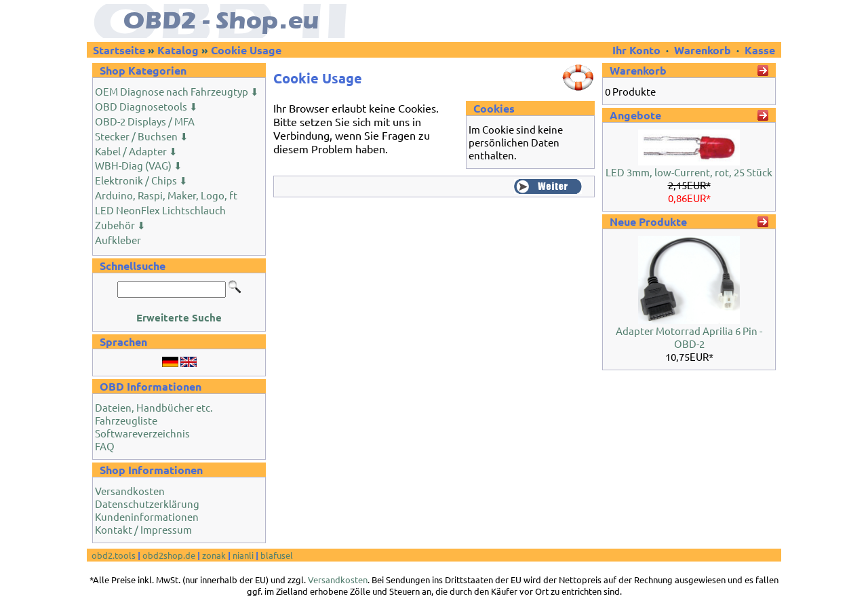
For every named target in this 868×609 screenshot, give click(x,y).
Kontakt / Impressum (143, 529)
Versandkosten (130, 491)
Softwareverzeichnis (142, 433)
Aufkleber (118, 240)
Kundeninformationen (147, 516)
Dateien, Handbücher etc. (154, 407)
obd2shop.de (169, 555)
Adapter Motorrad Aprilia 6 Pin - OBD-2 (689, 337)
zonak (214, 555)
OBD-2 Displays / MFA (145, 121)
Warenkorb (703, 50)
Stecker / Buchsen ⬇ (142, 136)
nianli (243, 555)
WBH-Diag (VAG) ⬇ (139, 165)
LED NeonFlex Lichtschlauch (160, 210)
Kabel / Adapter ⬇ (136, 151)
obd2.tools (114, 555)
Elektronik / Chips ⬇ (141, 180)
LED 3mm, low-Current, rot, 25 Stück (689, 172)
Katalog (178, 50)
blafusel (277, 555)
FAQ (105, 446)
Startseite (119, 50)
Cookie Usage (246, 50)
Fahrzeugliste (126, 420)
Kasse (760, 50)
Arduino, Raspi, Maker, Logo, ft (166, 195)
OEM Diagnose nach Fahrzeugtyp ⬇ (177, 91)
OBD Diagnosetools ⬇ (146, 106)
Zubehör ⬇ (120, 225)
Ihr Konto (638, 50)
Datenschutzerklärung (147, 504)
